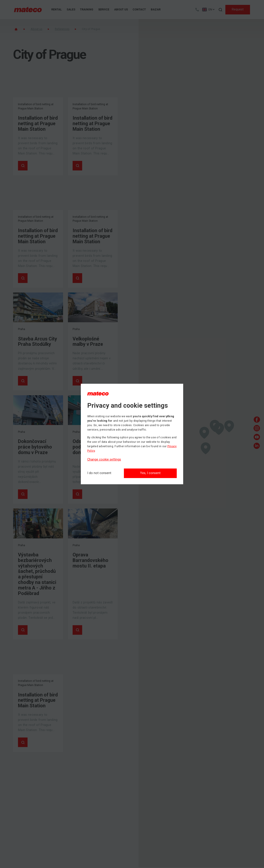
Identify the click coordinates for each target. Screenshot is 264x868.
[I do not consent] (99, 473)
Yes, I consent (150, 473)
